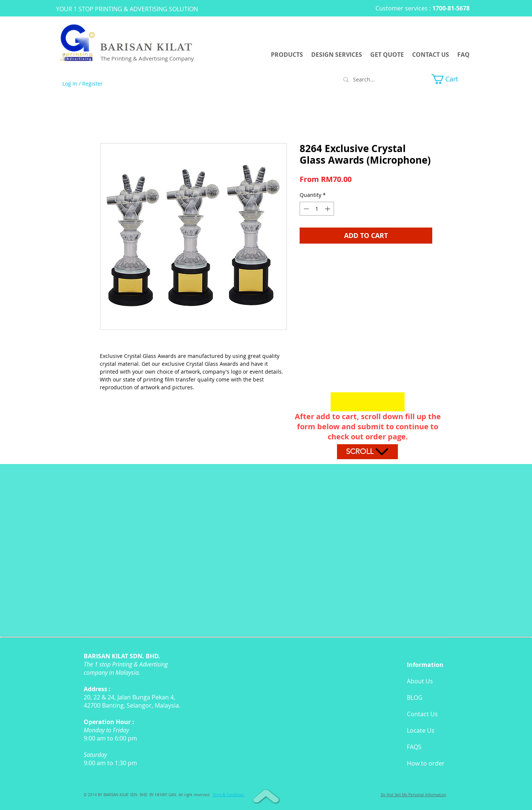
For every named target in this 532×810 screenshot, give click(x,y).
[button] (451, 79)
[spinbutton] (317, 209)
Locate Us (421, 730)
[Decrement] (305, 209)
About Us (420, 681)
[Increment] (328, 209)
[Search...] (375, 80)
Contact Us (422, 714)
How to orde (424, 763)
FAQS (414, 747)
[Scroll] (367, 452)
